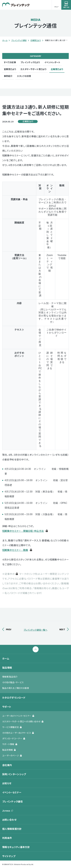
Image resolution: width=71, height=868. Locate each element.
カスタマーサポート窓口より (33, 69)
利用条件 (7, 838)
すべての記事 (10, 62)
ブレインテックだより (30, 62)
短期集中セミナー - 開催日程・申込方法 (23, 531)
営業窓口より (10, 69)
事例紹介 (8, 76)
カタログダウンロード (14, 698)
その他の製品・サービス (13, 682)
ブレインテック (16, 4)
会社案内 (7, 765)
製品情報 (7, 668)
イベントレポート (52, 62)
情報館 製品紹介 (10, 677)
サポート (7, 707)
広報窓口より (36, 40)
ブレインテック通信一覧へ (35, 630)
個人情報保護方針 (12, 829)
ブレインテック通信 (19, 40)
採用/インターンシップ (14, 774)
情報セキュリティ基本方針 (16, 847)
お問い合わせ (9, 820)
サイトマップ (9, 856)
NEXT (62, 629)
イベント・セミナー (12, 792)
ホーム (5, 40)
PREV (9, 629)
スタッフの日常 (24, 76)
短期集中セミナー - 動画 (15, 550)
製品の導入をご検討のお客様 (16, 688)
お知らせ (7, 783)
